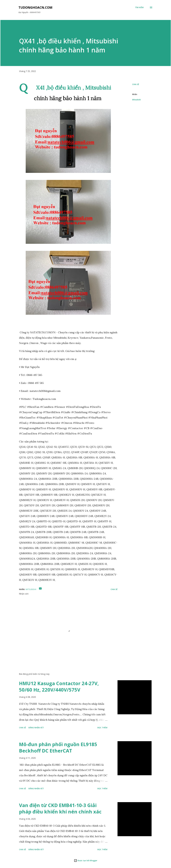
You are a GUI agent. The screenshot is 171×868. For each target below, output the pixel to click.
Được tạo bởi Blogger (86, 860)
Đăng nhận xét (36, 728)
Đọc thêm (102, 728)
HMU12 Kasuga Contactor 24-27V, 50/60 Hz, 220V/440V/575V (59, 687)
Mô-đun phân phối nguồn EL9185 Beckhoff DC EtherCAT (58, 748)
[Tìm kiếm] (139, 7)
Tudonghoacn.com (35, 7)
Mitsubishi (136, 100)
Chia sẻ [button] (136, 84)
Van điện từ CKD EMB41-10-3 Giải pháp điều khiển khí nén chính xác (60, 808)
